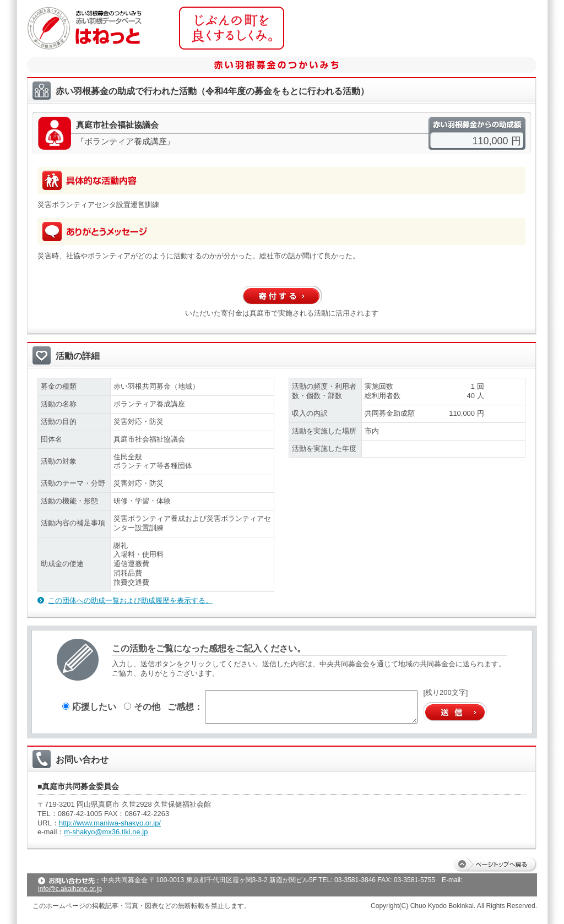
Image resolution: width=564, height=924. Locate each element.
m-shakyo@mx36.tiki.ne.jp (106, 832)
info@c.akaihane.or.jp (70, 889)
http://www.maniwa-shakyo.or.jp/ (110, 823)
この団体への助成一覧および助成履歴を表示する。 (130, 600)
